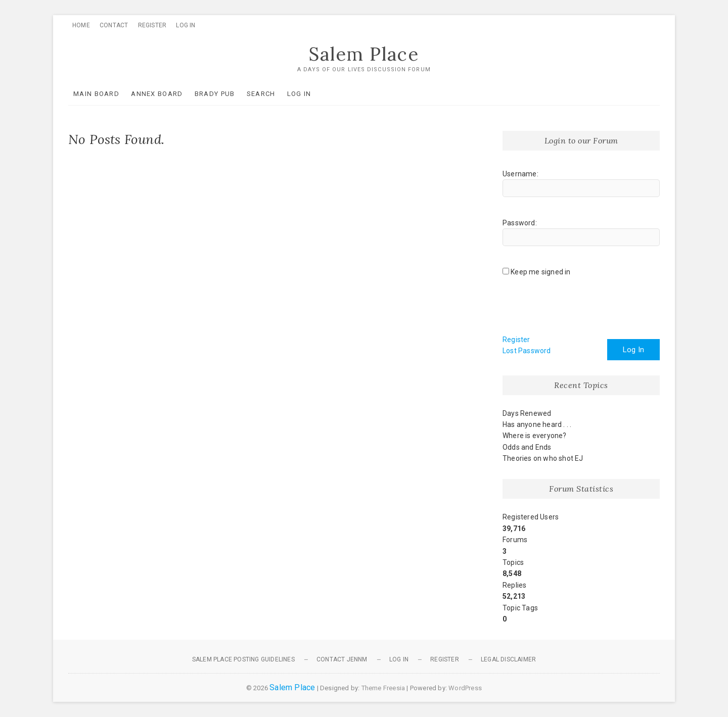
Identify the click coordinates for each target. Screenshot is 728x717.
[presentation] (579, 309)
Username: (520, 174)
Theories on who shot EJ (543, 458)
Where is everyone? (535, 436)
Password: (520, 223)
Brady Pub (215, 94)
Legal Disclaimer (508, 659)
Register (152, 25)
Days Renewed (527, 413)
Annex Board (157, 94)
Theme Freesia (383, 688)
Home (81, 25)
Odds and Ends (527, 447)
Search (261, 94)
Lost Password (527, 351)
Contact (114, 25)
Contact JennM (342, 659)
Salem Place (364, 54)
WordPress (465, 688)
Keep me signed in (540, 272)
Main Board (96, 94)
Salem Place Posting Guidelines (243, 659)
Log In (186, 25)
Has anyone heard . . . (537, 424)
